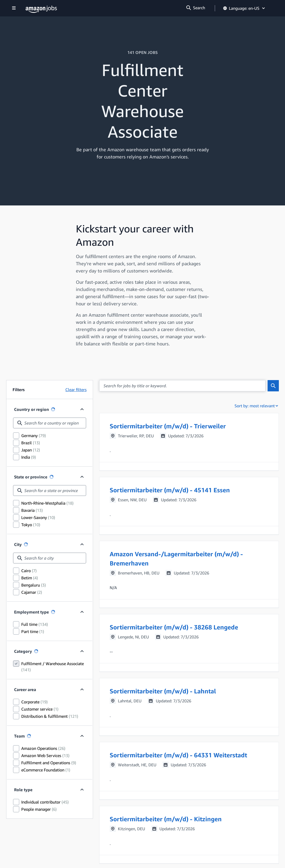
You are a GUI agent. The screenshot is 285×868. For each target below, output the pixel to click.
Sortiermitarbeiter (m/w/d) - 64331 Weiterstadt (178, 755)
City (18, 544)
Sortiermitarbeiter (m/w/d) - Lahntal (163, 691)
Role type (23, 790)
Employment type (32, 612)
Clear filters (76, 390)
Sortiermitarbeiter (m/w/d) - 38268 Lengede (174, 627)
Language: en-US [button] (244, 8)
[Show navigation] (14, 8)
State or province (31, 477)
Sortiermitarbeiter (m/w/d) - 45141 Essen (170, 490)
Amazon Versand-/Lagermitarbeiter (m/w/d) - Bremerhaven (176, 559)
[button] (189, 442)
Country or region (32, 409)
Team (19, 736)
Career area (25, 690)
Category (23, 651)
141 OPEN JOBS (142, 52)
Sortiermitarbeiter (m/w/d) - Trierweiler (168, 426)
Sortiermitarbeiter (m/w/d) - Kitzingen (166, 819)
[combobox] (50, 423)
